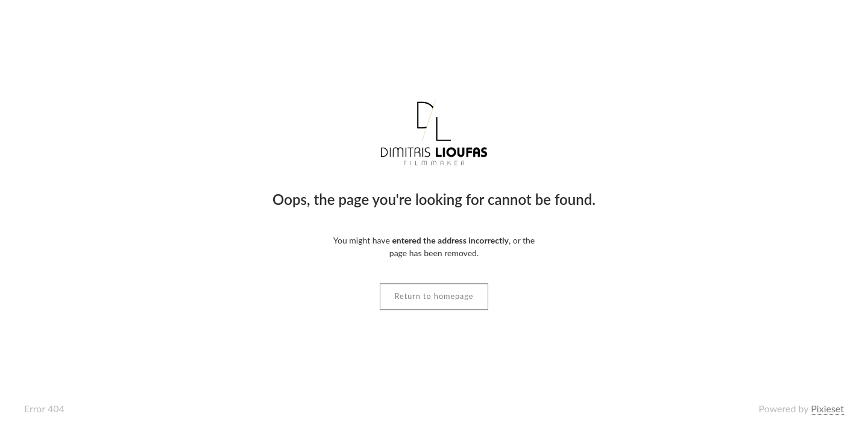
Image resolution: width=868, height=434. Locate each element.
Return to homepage (434, 296)
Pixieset (827, 408)
